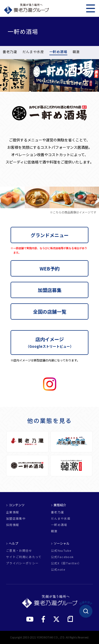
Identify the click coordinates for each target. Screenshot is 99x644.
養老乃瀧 (10, 52)
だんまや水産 (33, 52)
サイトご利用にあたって (24, 557)
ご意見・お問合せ (19, 551)
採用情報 (13, 525)
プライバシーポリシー (22, 563)
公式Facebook (62, 557)
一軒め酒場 (58, 52)
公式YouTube (61, 551)
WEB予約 (50, 268)
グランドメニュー (50, 235)
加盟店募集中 (16, 518)
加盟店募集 (50, 290)
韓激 (76, 52)
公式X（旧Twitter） (66, 563)
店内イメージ (50, 342)
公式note (58, 569)
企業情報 (13, 512)
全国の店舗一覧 (50, 311)
